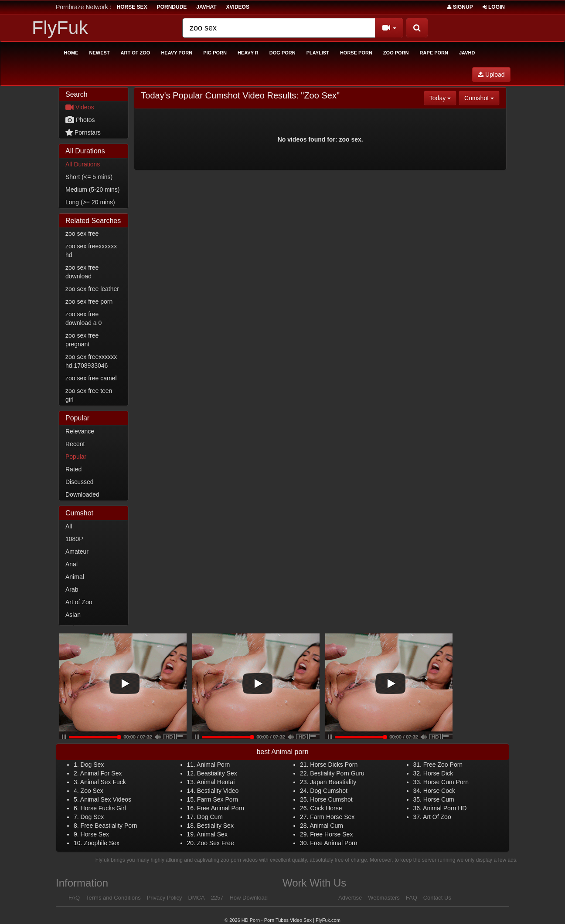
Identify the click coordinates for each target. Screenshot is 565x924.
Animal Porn (213, 765)
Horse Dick (438, 773)
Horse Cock (439, 791)
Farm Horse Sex (332, 817)
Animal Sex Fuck (103, 782)
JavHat (206, 7)
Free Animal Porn (221, 808)
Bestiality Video (218, 791)
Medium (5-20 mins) (92, 190)
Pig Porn (215, 53)
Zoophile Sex (102, 843)
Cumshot (482, 97)
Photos (80, 120)
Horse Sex (95, 834)
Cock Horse (326, 808)
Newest (100, 53)
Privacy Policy (165, 898)
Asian (73, 615)
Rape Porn (434, 53)
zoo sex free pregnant (82, 340)
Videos (80, 107)
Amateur (77, 552)
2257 (217, 898)
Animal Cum (327, 826)
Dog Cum (210, 817)
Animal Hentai (216, 782)
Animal (75, 577)
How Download (248, 898)
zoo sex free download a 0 (83, 318)
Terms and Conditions (113, 898)
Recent (75, 444)
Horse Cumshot (331, 799)
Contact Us (437, 898)
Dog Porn (282, 53)
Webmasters (384, 898)
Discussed (80, 482)
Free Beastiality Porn (109, 826)
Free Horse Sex (331, 834)
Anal (71, 564)
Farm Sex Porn (218, 799)
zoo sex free (82, 234)
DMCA (196, 898)
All (69, 526)
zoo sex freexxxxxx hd (91, 250)
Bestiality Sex (215, 826)
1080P (74, 539)
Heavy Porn (177, 53)
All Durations (83, 164)
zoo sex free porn (89, 301)
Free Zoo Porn (443, 765)
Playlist (318, 53)
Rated (73, 469)
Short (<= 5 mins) (89, 177)
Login (494, 7)
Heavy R (248, 53)
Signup (460, 7)
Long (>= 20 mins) (90, 202)
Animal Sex (212, 834)
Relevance (80, 431)
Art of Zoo (136, 53)
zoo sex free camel (91, 378)
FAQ (74, 898)
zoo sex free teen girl (89, 395)
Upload (491, 74)
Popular (76, 457)
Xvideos (238, 7)
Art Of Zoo (437, 817)
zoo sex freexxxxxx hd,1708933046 (91, 361)
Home (71, 53)
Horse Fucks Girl (103, 808)
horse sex (132, 7)
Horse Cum (439, 799)
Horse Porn (356, 53)
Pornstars (83, 132)
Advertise (350, 898)
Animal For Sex (101, 773)
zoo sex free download (82, 272)
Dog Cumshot (329, 791)
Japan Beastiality (333, 782)
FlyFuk (60, 27)
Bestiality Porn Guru (337, 773)
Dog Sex (92, 765)
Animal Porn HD (445, 808)
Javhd (467, 53)
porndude (172, 7)
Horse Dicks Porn (334, 765)
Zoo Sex (92, 791)
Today (443, 97)
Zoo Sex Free (216, 843)
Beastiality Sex (217, 773)
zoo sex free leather (92, 289)
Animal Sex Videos (106, 799)
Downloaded (82, 494)
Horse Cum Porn (446, 782)
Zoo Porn (396, 53)
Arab (72, 589)
